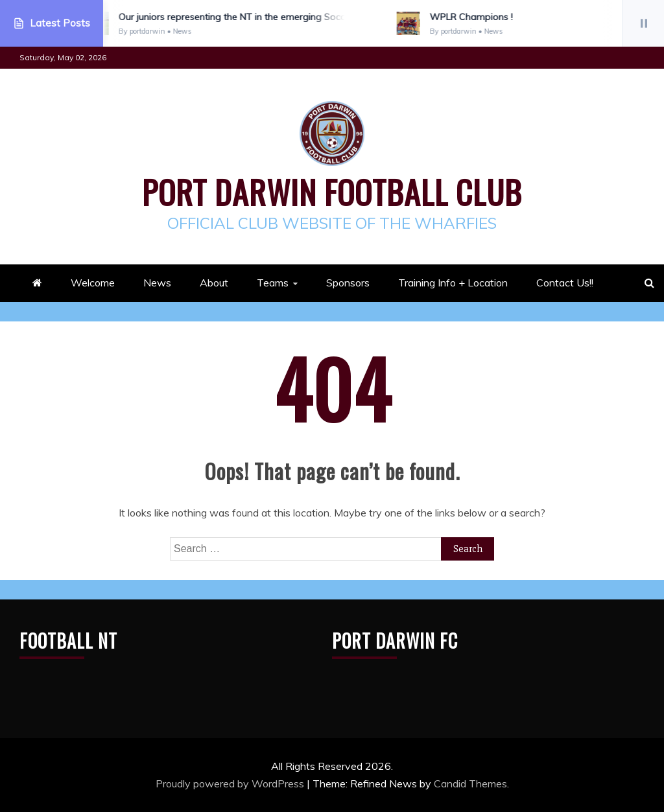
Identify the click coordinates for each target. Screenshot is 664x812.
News (157, 283)
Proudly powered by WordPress (231, 783)
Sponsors (348, 283)
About (214, 283)
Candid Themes (470, 783)
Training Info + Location (453, 283)
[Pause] (643, 23)
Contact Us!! (565, 283)
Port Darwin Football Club (332, 191)
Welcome (93, 283)
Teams (273, 283)
